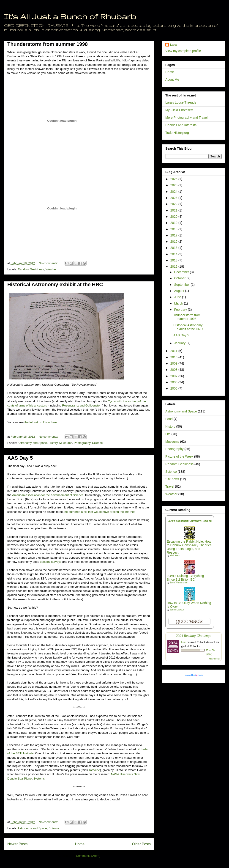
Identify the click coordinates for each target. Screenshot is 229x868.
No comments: (49, 263)
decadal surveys (51, 562)
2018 (174, 229)
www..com (194, 675)
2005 (174, 388)
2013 (174, 260)
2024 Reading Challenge (194, 636)
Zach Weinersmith (179, 583)
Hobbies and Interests (181, 125)
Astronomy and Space (32, 443)
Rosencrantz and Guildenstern (82, 405)
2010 (174, 357)
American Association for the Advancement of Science (48, 495)
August (179, 291)
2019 (174, 223)
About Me (172, 80)
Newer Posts (17, 844)
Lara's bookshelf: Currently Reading (190, 521)
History (53, 443)
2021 (174, 210)
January (180, 343)
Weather (51, 269)
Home (80, 844)
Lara (173, 45)
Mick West (175, 556)
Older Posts (141, 844)
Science (97, 443)
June (178, 297)
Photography (82, 443)
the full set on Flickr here (41, 422)
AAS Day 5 (20, 458)
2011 (174, 351)
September (182, 285)
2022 (174, 204)
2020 (174, 217)
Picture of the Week (179, 456)
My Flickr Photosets (179, 110)
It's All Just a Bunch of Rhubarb (70, 16)
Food (169, 419)
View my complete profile (183, 51)
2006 (174, 382)
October (180, 278)
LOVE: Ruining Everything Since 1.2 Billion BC (185, 578)
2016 (174, 242)
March (179, 303)
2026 (174, 179)
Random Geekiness (31, 269)
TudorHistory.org (177, 133)
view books (214, 659)
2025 (174, 185)
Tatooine (94, 770)
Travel (170, 486)
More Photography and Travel (186, 118)
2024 (174, 192)
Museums (66, 443)
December (182, 272)
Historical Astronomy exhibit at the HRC (55, 284)
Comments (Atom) (88, 856)
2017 (174, 235)
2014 (174, 254)
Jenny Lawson (177, 610)
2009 (174, 363)
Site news (172, 479)
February (181, 310)
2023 (174, 198)
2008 (174, 370)
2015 (174, 248)
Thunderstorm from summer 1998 (48, 44)
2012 (174, 266)
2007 (174, 376)
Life (168, 434)
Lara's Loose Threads (181, 102)
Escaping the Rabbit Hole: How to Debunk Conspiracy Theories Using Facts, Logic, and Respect (189, 547)
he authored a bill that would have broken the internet (99, 512)
